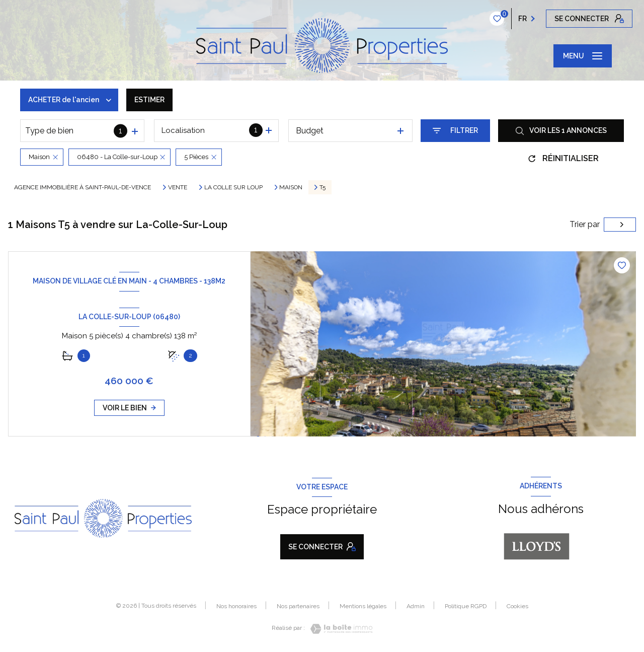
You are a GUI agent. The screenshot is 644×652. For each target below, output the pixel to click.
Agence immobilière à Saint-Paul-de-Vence (83, 187)
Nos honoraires (236, 606)
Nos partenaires (298, 606)
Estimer (149, 100)
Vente (178, 187)
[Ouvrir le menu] (583, 56)
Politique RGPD (466, 606)
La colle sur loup (233, 187)
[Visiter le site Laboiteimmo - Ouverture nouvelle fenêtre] (339, 629)
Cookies (517, 606)
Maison (291, 187)
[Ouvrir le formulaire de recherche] (455, 131)
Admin (416, 606)
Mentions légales (363, 606)
